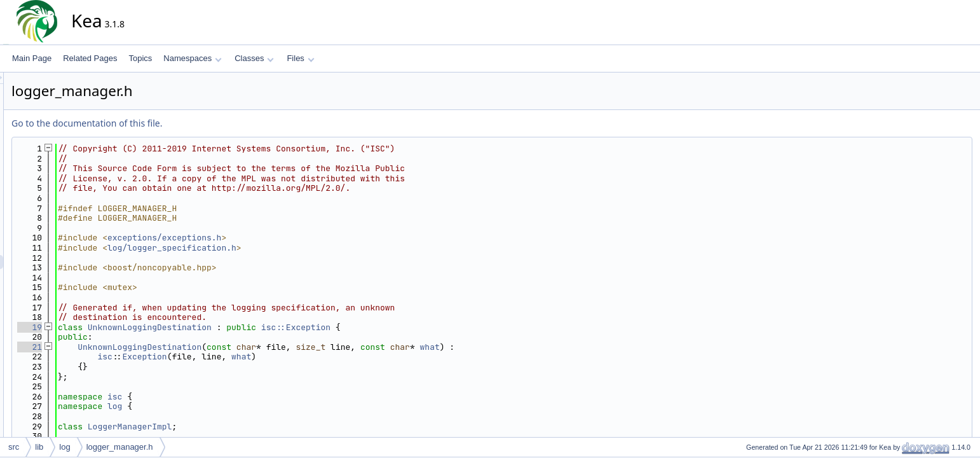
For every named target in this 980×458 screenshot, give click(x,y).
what (544, 347)
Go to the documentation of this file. (201, 123)
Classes (254, 58)
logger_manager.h (120, 447)
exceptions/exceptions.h (279, 238)
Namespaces (192, 58)
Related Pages (90, 58)
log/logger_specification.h (286, 248)
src (14, 447)
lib (39, 447)
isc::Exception (410, 327)
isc (219, 357)
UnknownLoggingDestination (264, 327)
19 (144, 327)
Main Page (32, 58)
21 (144, 347)
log (229, 406)
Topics (140, 58)
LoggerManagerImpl (244, 427)
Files (300, 58)
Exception (259, 357)
